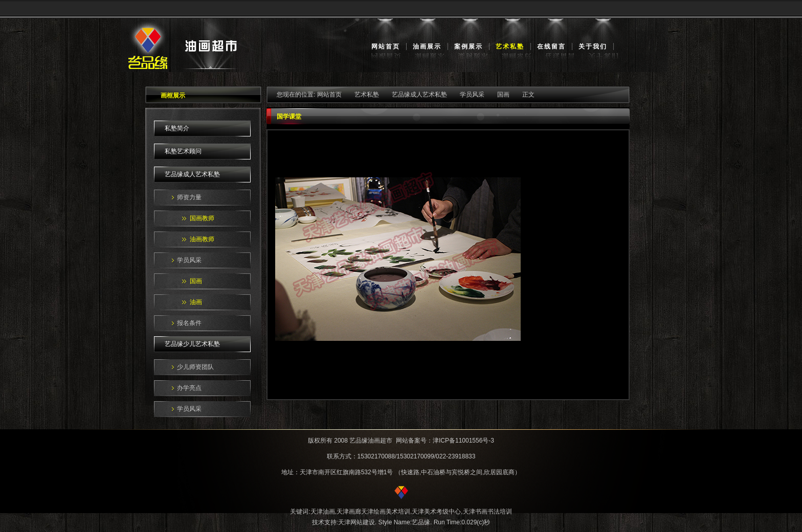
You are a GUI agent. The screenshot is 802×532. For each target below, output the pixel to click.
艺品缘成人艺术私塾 (192, 174)
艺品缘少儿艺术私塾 (192, 344)
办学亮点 (189, 388)
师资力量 (189, 197)
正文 (528, 95)
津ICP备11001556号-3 (463, 441)
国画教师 (202, 218)
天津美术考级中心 (436, 512)
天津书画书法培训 (487, 512)
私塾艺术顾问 (183, 151)
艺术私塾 (510, 47)
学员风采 (189, 260)
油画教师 (202, 239)
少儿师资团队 (195, 367)
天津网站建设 (357, 522)
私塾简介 (177, 128)
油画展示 (427, 47)
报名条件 (189, 323)
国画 (196, 281)
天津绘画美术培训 (386, 512)
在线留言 (551, 47)
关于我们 (593, 47)
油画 (196, 302)
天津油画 (323, 512)
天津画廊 (349, 512)
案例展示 (469, 47)
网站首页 (386, 47)
